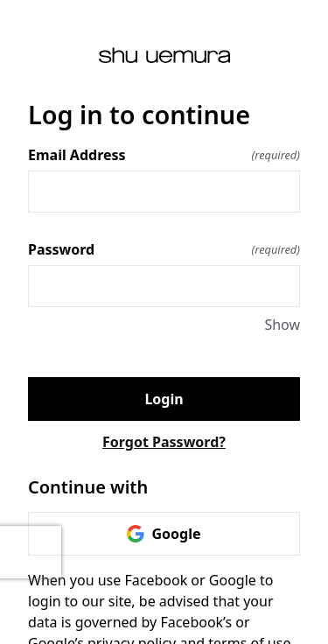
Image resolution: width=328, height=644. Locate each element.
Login (164, 399)
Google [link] (164, 534)
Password (164, 249)
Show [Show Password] (282, 325)
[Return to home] (164, 56)
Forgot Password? (164, 442)
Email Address (164, 155)
